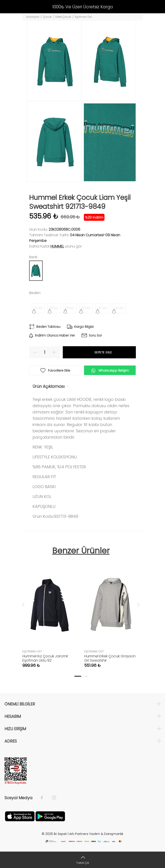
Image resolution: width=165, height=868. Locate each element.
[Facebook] (44, 798)
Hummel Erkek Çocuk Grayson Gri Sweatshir (110, 658)
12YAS (102, 308)
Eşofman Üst (83, 17)
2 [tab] (86, 676)
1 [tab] (78, 676)
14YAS (119, 308)
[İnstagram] (52, 798)
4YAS (38, 308)
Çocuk (47, 17)
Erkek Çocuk (63, 17)
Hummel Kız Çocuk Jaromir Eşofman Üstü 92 (45, 658)
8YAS (70, 308)
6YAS (54, 308)
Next (138, 604)
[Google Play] (50, 816)
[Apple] (20, 816)
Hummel (57, 246)
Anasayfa (33, 17)
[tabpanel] (50, 611)
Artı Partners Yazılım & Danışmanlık (96, 834)
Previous (23, 604)
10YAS (86, 308)
